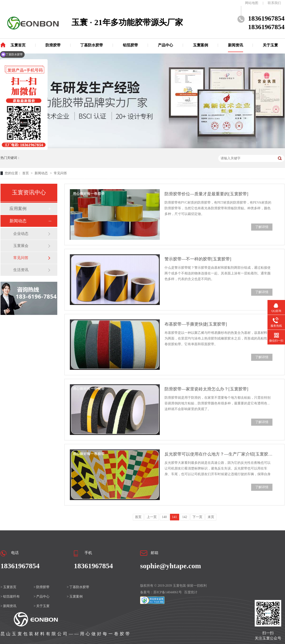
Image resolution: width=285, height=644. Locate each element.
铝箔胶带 (130, 45)
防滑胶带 (53, 45)
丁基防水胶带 (92, 45)
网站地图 (252, 3)
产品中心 (165, 45)
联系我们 (274, 3)
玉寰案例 (200, 45)
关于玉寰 (270, 45)
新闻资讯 (236, 45)
